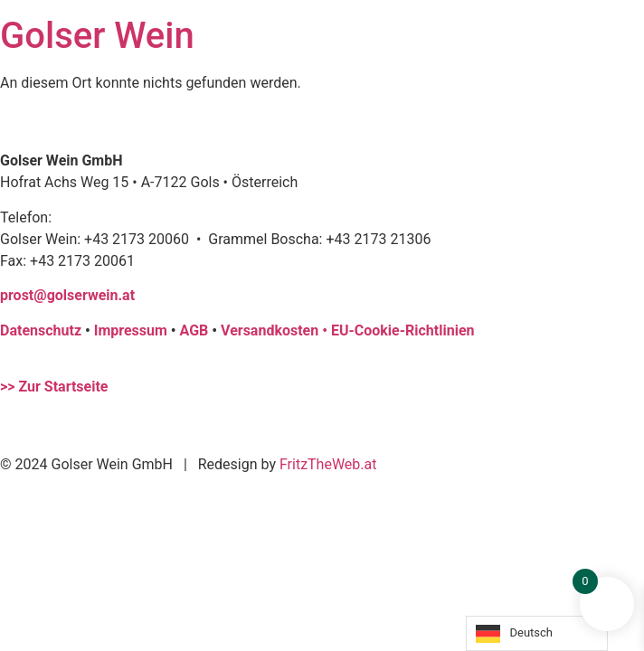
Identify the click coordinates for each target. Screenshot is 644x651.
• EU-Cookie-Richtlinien (398, 330)
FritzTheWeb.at (328, 464)
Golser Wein (97, 36)
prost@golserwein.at (67, 295)
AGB (194, 330)
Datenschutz (41, 330)
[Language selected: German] (537, 633)
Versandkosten (271, 330)
